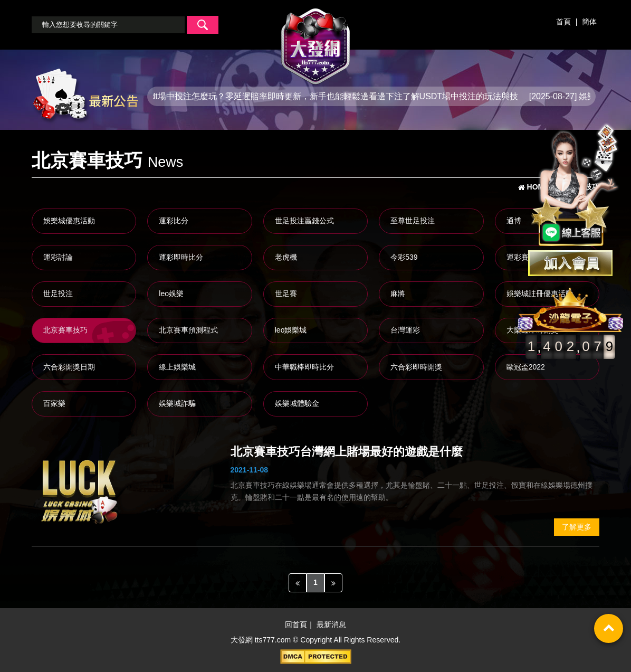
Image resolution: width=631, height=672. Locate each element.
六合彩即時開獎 (416, 367)
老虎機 (286, 257)
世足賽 (286, 294)
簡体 (589, 22)
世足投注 (58, 294)
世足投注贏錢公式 (304, 221)
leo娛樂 (171, 294)
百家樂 (54, 403)
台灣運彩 (405, 330)
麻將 (398, 294)
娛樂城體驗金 (297, 403)
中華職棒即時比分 (304, 367)
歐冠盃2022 (526, 367)
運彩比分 (174, 221)
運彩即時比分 (181, 257)
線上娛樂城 (177, 367)
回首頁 (296, 625)
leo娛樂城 (291, 330)
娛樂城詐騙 (177, 403)
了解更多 (577, 527)
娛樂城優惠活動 (69, 221)
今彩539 (404, 257)
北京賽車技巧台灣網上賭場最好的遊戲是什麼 (347, 452)
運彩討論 (58, 257)
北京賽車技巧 (65, 330)
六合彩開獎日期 (69, 367)
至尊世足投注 (413, 221)
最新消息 (331, 625)
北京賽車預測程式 (188, 330)
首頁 (563, 22)
